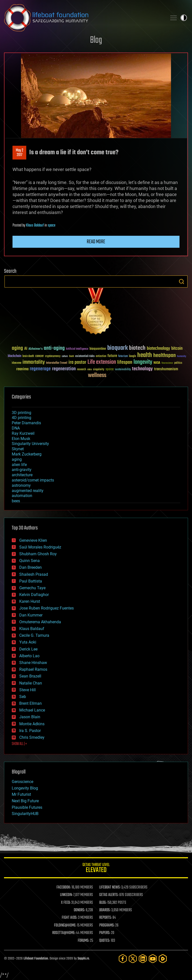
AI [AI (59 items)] (26, 349)
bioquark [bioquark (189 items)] (117, 348)
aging (17, 459)
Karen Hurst (30, 601)
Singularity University (30, 444)
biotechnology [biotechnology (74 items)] (158, 349)
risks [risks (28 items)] (89, 369)
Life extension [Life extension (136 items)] (102, 362)
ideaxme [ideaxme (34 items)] (16, 363)
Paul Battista (31, 581)
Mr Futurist (21, 794)
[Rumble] (163, 959)
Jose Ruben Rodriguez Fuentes (46, 608)
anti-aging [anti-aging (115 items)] (54, 348)
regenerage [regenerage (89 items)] (40, 369)
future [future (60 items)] (112, 356)
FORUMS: (83, 941)
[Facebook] (123, 959)
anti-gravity (22, 470)
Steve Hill (27, 690)
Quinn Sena (29, 561)
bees (16, 501)
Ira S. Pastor (30, 731)
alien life (19, 465)
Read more (96, 242)
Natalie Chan (31, 683)
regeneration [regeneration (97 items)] (64, 369)
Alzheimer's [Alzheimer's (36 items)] (35, 349)
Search (181, 281)
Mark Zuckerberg (27, 454)
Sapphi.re (83, 959)
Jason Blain (30, 717)
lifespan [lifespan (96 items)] (125, 362)
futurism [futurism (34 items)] (123, 356)
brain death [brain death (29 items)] (28, 356)
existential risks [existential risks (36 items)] (85, 356)
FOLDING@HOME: (65, 925)
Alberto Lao (29, 656)
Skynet (18, 449)
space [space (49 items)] (110, 369)
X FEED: (66, 903)
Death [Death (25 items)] (71, 356)
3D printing (21, 413)
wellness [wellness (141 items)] (97, 375)
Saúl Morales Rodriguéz (40, 547)
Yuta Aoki (28, 642)
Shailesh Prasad (34, 574)
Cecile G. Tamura (34, 635)
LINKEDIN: (66, 895)
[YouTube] (153, 959)
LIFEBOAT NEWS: (110, 887)
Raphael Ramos (33, 669)
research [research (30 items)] (81, 370)
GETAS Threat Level (96, 869)
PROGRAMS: (107, 925)
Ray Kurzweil (23, 433)
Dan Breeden (30, 567)
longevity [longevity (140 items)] (143, 362)
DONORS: (79, 910)
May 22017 (19, 153)
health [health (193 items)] (145, 355)
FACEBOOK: (64, 887)
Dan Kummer (31, 615)
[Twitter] (133, 959)
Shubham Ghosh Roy (38, 554)
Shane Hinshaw (33, 663)
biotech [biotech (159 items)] (137, 348)
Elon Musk (21, 439)
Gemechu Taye (32, 588)
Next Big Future (25, 801)
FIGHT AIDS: (69, 918)
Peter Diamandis (26, 423)
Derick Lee (28, 649)
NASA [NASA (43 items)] (157, 363)
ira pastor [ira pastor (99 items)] (77, 362)
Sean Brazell (30, 676)
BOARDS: (105, 910)
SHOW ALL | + (19, 744)
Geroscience (22, 782)
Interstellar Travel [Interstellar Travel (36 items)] (57, 363)
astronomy (21, 485)
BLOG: (103, 903)
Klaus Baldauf (35, 225)
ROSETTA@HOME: (64, 933)
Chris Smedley (32, 737)
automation (22, 496)
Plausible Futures (27, 807)
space (51, 225)
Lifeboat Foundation (36, 959)
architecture (22, 475)
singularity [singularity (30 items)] (99, 370)
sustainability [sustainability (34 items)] (123, 370)
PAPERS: (105, 933)
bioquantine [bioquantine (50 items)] (98, 349)
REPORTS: (105, 918)
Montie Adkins (32, 724)
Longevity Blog (25, 788)
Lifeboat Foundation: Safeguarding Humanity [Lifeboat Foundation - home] (83, 18)
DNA (16, 428)
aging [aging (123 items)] (17, 348)
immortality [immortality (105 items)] (34, 362)
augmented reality (28, 491)
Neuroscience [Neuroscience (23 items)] (167, 363)
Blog (96, 40)
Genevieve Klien (33, 540)
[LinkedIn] (143, 959)
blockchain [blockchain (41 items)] (14, 356)
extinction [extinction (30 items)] (101, 356)
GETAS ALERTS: (109, 895)
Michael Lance (32, 710)
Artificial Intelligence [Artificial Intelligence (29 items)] (77, 349)
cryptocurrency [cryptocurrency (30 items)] (53, 356)
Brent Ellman (30, 703)
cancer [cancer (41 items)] (39, 356)
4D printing (21, 418)
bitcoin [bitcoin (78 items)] (177, 349)
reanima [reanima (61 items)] (22, 369)
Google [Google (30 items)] (132, 356)
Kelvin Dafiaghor (34, 595)
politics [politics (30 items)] (178, 363)
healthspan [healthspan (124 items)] (164, 356)
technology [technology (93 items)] (142, 369)
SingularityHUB (25, 814)
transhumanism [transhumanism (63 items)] (166, 369)
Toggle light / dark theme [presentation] (184, 18)
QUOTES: (105, 941)
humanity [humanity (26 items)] (182, 356)
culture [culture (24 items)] (65, 356)
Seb (23, 697)
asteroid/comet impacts (33, 480)
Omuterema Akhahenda (40, 622)
